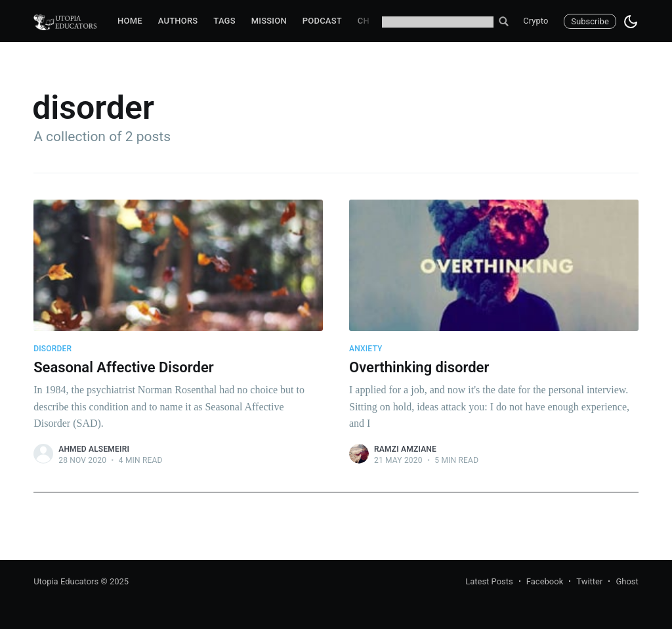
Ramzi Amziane (405, 449)
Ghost (627, 581)
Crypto (535, 21)
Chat (369, 21)
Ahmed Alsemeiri (94, 449)
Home (130, 21)
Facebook (545, 581)
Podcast (322, 21)
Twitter (589, 581)
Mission (269, 21)
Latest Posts (489, 581)
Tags (224, 21)
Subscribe (590, 21)
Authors (178, 21)
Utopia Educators (66, 581)
